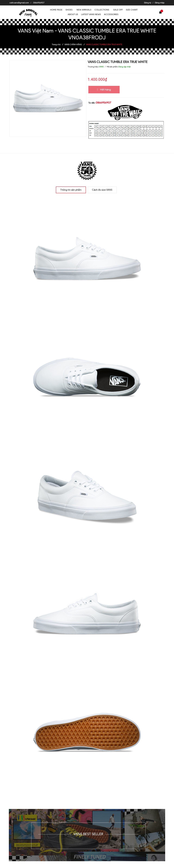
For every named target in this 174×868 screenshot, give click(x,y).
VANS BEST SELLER (88, 834)
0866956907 (39, 3)
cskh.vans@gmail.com (19, 3)
